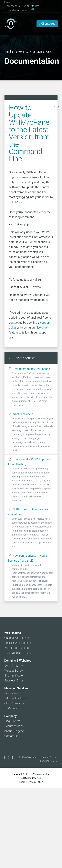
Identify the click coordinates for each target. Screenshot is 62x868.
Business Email (14, 680)
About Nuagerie (14, 731)
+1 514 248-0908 (32, 6)
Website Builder (14, 671)
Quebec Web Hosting (17, 638)
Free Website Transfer (18, 653)
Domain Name (13, 666)
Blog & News (12, 721)
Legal (22, 782)
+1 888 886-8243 (12, 6)
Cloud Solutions (14, 703)
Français (8, 2)
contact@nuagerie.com (16, 10)
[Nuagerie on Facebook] (5, 758)
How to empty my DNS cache (31, 387)
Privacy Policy (36, 782)
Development (13, 693)
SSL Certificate (14, 675)
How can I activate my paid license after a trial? (31, 576)
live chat (42, 328)
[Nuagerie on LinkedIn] (12, 758)
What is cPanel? (31, 432)
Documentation (14, 726)
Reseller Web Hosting (18, 643)
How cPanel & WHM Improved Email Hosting (31, 480)
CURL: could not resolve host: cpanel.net (31, 528)
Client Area (47, 24)
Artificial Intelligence (17, 698)
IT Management (14, 708)
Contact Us (11, 736)
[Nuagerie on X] (9, 758)
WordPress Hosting (17, 648)
